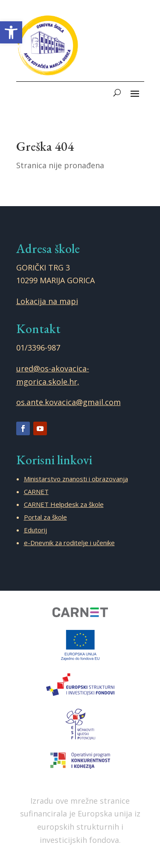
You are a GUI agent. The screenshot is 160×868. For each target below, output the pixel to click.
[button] (11, 32)
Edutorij (35, 530)
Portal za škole (45, 517)
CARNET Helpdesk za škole (64, 504)
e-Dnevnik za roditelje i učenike (69, 543)
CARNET (36, 491)
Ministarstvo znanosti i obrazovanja (76, 479)
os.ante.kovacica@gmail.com (68, 402)
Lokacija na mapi (47, 301)
